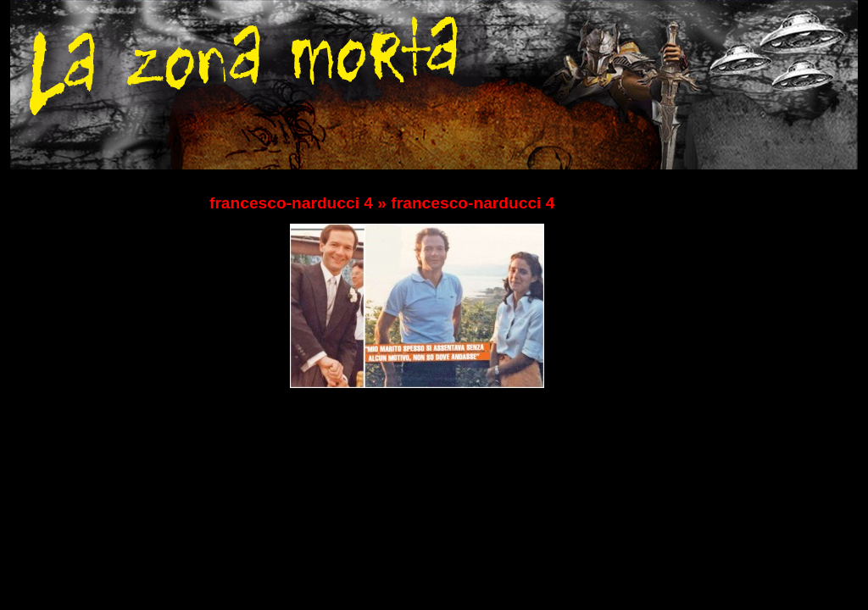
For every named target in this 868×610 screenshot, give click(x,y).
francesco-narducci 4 (291, 203)
